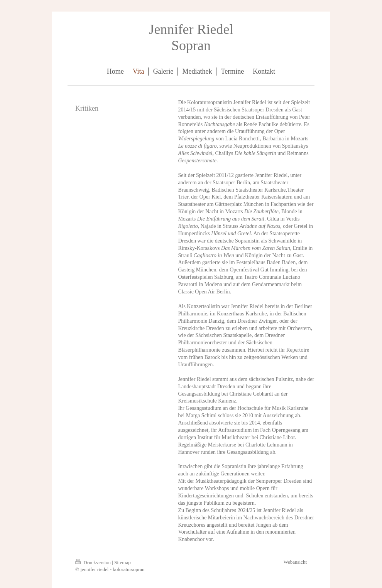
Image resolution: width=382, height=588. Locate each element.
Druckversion (94, 562)
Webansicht (295, 562)
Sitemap (123, 562)
